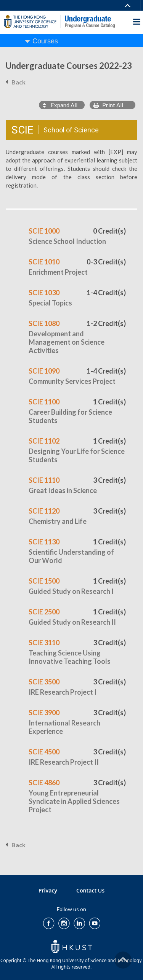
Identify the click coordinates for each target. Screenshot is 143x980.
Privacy (48, 890)
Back (18, 82)
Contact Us (90, 890)
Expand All (60, 105)
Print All (108, 105)
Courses (45, 41)
